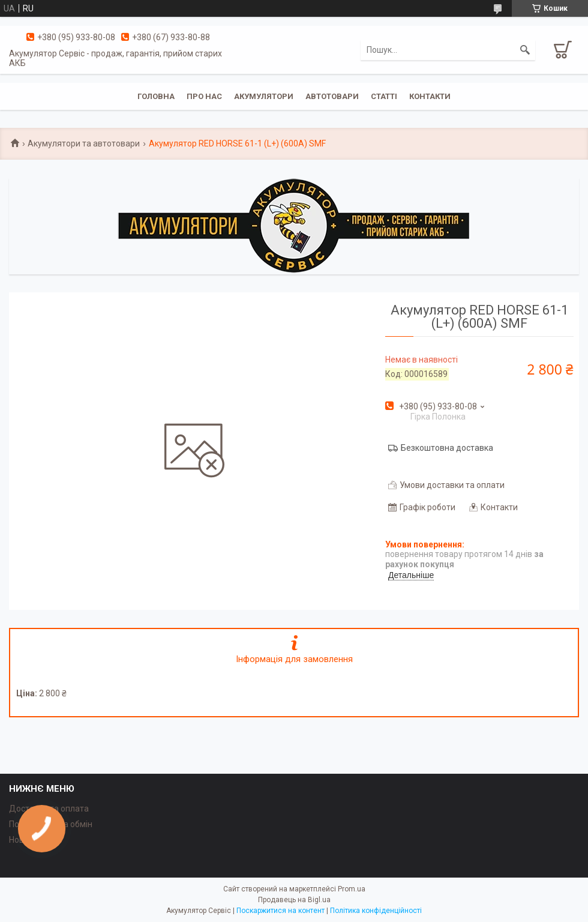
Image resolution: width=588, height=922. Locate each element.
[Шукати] (525, 50)
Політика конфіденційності (376, 911)
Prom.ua (352, 889)
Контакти (430, 96)
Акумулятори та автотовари (84, 143)
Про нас (204, 96)
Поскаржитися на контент (280, 911)
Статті (384, 96)
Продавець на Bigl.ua (294, 900)
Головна (156, 96)
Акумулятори (264, 96)
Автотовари (332, 96)
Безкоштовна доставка (447, 448)
